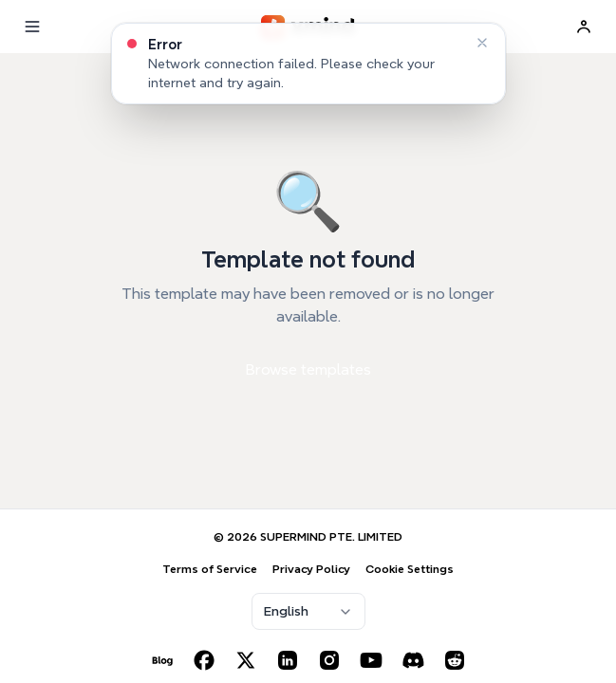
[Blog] (162, 660)
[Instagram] (329, 660)
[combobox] (308, 611)
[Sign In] (584, 27)
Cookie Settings (410, 569)
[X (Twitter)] (246, 660)
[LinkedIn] (288, 660)
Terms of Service (210, 569)
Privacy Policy (311, 569)
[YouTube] (371, 660)
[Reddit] (455, 660)
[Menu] (32, 27)
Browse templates (308, 369)
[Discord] (413, 660)
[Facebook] (204, 660)
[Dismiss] (482, 43)
